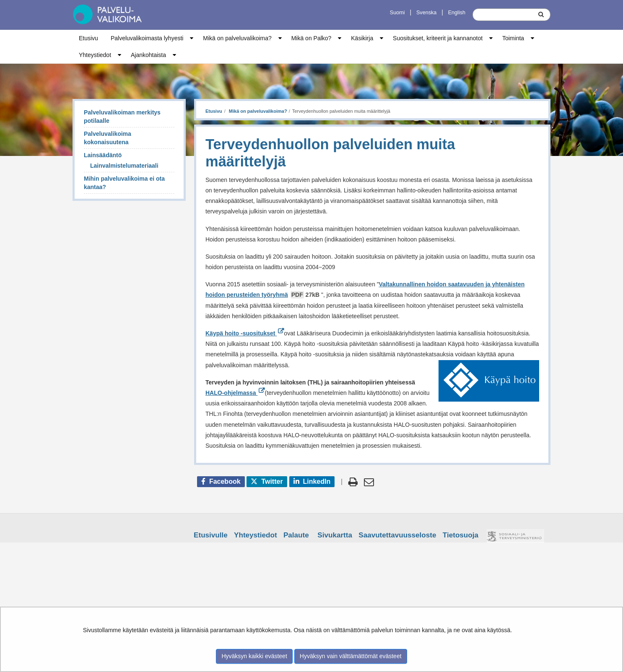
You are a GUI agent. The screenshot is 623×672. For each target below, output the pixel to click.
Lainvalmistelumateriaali (124, 166)
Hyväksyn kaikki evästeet (254, 656)
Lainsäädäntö (103, 155)
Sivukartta (335, 535)
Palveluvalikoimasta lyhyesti (147, 38)
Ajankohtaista (148, 55)
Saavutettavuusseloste (397, 535)
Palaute (296, 535)
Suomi (397, 13)
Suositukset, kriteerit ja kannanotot (438, 38)
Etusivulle (211, 535)
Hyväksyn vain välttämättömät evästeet (351, 656)
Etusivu (88, 38)
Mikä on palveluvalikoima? (237, 38)
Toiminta (513, 38)
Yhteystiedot (95, 55)
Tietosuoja (461, 535)
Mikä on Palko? (311, 38)
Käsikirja (362, 38)
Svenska (426, 13)
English (457, 13)
